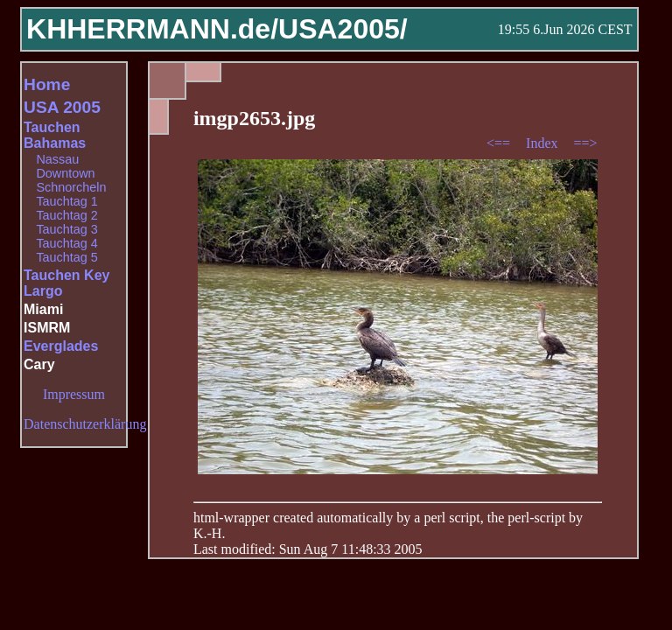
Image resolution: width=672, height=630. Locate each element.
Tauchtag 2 (66, 215)
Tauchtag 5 (66, 257)
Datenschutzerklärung (85, 424)
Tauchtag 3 (66, 229)
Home (47, 84)
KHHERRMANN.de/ (152, 29)
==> (586, 143)
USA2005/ (343, 29)
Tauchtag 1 (66, 201)
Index (543, 143)
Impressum (74, 394)
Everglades (61, 346)
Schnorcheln (71, 187)
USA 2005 (62, 107)
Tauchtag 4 (66, 243)
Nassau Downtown (65, 166)
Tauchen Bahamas (55, 135)
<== (500, 143)
